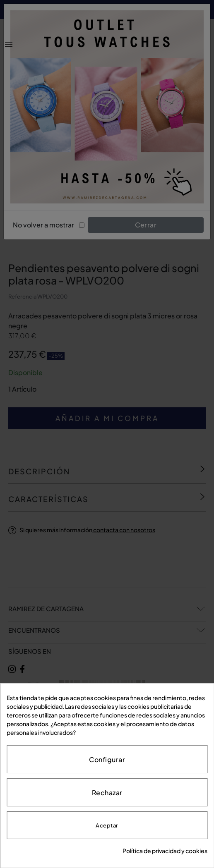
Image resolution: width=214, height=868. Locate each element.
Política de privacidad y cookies (165, 851)
